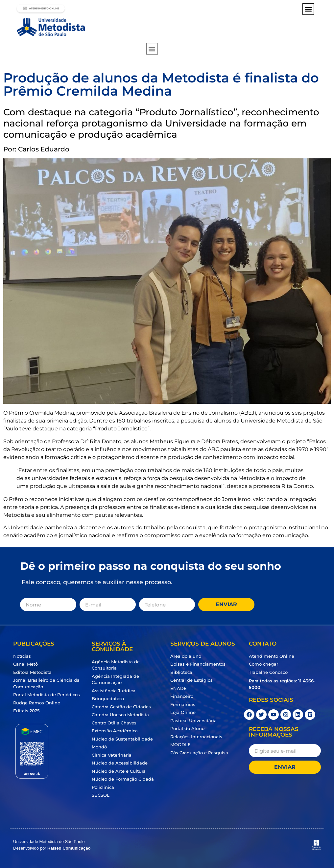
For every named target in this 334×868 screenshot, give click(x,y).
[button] (308, 9)
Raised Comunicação (69, 848)
